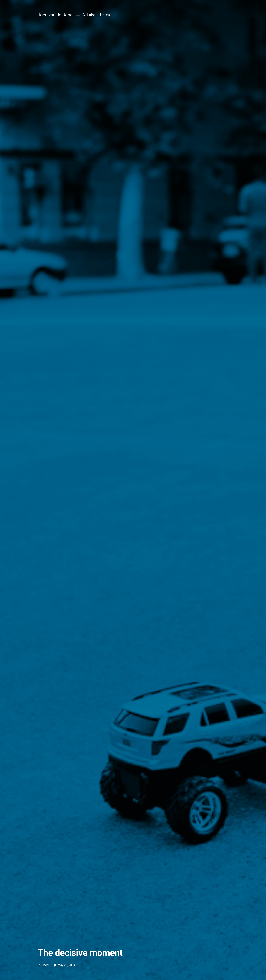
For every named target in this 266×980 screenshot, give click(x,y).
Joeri (45, 965)
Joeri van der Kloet (56, 15)
